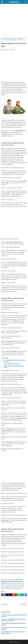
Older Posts (23, 604)
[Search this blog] (26, 2)
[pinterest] (14, 595)
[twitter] (9, 595)
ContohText (14, 2)
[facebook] (4, 595)
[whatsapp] (19, 595)
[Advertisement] (14, 22)
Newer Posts (5, 604)
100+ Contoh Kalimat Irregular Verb (12, 364)
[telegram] (24, 595)
